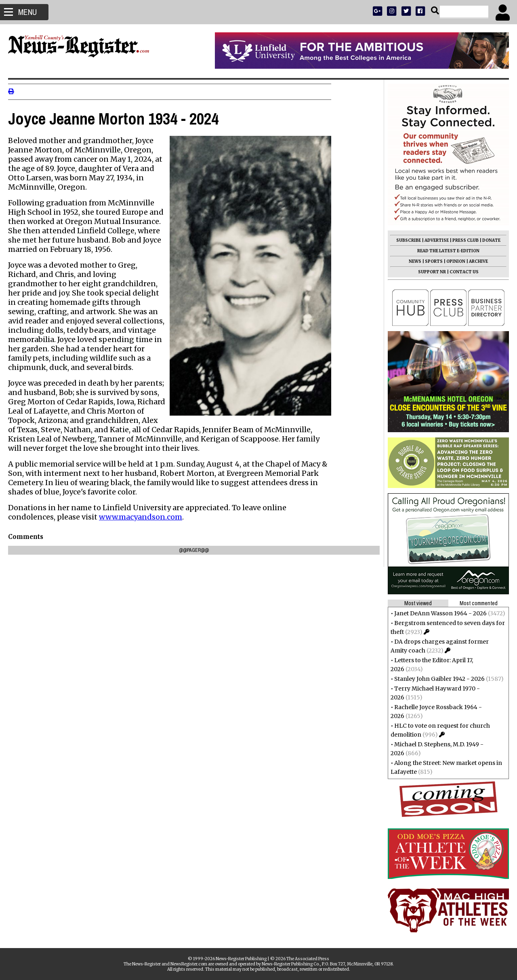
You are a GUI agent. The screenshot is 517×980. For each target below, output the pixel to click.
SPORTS (430, 261)
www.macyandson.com (145, 517)
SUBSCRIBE (405, 240)
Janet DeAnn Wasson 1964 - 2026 (436, 613)
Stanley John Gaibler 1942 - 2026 (435, 679)
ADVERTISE (433, 240)
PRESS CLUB (461, 240)
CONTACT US (460, 272)
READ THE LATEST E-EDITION (444, 251)
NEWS (411, 261)
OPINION (452, 261)
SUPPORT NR (428, 272)
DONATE (487, 240)
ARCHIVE (474, 261)
